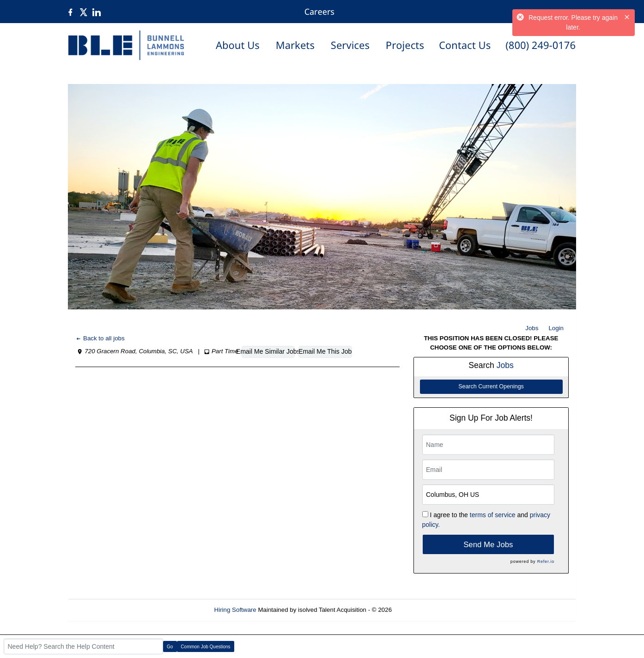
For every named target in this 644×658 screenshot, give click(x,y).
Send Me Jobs (488, 545)
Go (170, 647)
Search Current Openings (491, 386)
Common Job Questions (205, 647)
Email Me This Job (325, 351)
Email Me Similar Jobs (268, 351)
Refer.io (546, 561)
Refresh (419, 610)
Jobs (532, 328)
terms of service (493, 515)
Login (556, 328)
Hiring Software (235, 610)
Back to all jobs (100, 338)
